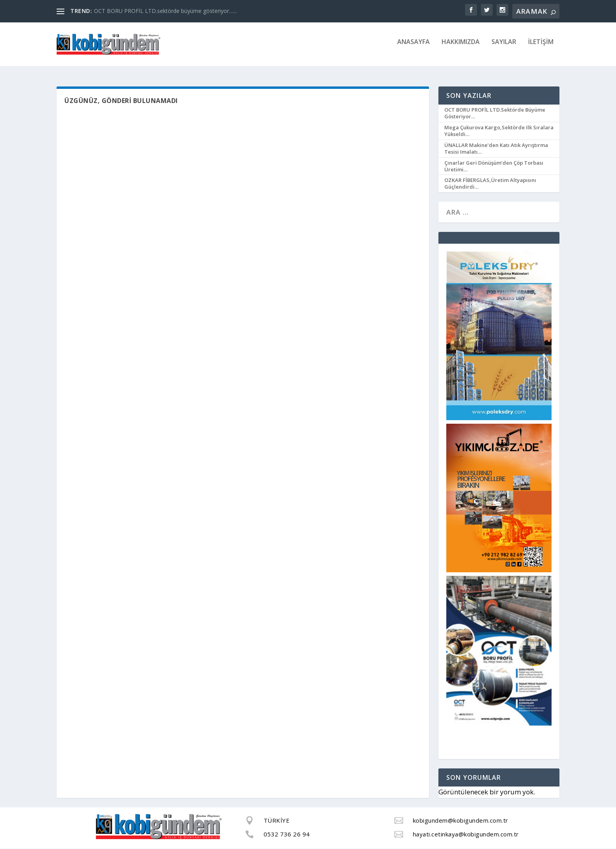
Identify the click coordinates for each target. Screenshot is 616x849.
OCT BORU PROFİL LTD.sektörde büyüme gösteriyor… (495, 113)
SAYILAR (504, 47)
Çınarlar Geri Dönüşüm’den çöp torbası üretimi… (494, 166)
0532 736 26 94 (287, 834)
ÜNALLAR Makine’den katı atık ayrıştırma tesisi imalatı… (496, 149)
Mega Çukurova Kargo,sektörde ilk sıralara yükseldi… (499, 131)
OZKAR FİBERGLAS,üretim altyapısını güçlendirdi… (490, 184)
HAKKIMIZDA (461, 47)
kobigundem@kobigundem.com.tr (461, 821)
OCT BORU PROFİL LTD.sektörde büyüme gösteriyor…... (165, 11)
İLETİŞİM (541, 47)
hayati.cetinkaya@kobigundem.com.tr (466, 834)
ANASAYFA (413, 47)
